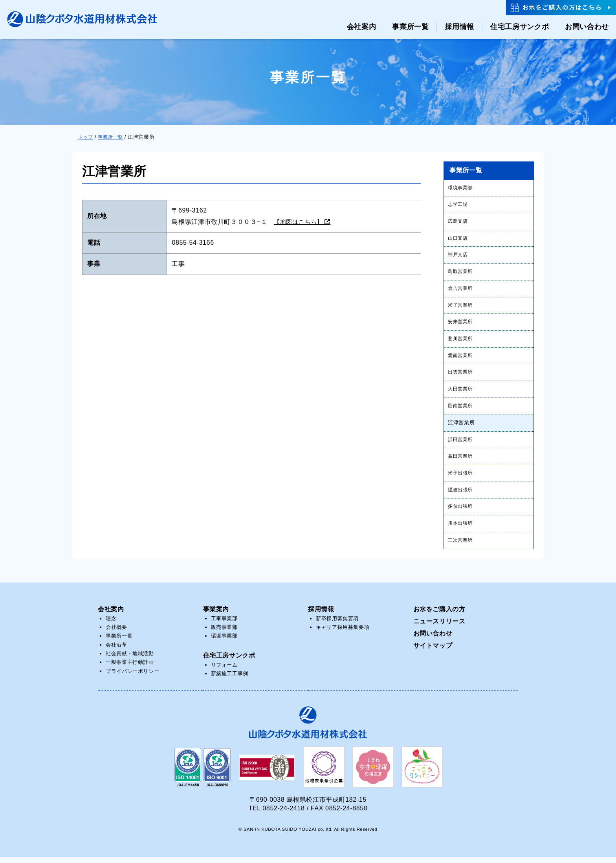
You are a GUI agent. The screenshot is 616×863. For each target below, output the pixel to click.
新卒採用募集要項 (337, 624)
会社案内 (111, 615)
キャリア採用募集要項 (343, 633)
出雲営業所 (461, 375)
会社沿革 (116, 650)
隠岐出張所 (461, 494)
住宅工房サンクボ (229, 661)
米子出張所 (461, 477)
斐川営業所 (461, 341)
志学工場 (459, 205)
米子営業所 (461, 307)
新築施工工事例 (230, 679)
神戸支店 (459, 256)
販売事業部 (224, 633)
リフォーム (224, 670)
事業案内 (216, 615)
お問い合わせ (433, 639)
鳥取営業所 (461, 273)
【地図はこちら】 (300, 222)
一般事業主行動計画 (130, 668)
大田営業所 (461, 392)
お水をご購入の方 (439, 615)
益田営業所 (461, 461)
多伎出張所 (461, 512)
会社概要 (116, 633)
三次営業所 (461, 546)
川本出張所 (461, 529)
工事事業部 (224, 624)
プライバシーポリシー (132, 677)
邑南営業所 (461, 409)
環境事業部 (461, 188)
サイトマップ (433, 651)
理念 (111, 624)
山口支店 (459, 239)
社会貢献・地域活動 (130, 659)
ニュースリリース (439, 627)
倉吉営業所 (461, 290)
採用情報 (321, 615)
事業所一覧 (119, 642)
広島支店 (459, 222)
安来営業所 (461, 324)
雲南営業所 (461, 358)
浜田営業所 (461, 443)
